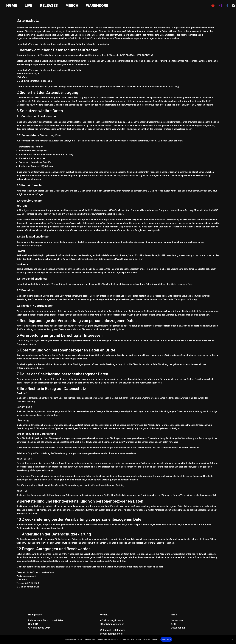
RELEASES (49, 6)
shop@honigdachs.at (111, 634)
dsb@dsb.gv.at (31, 587)
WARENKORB (97, 6)
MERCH (72, 6)
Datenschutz (178, 628)
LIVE (28, 6)
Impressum (177, 620)
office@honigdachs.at (112, 624)
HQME (12, 6)
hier (144, 230)
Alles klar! (166, 639)
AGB (173, 624)
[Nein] (232, 639)
